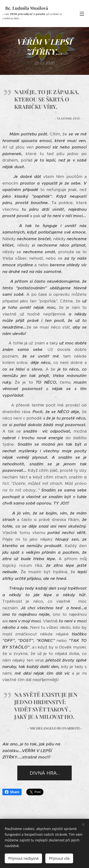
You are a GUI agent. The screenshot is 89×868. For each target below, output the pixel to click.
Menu (82, 14)
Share (12, 792)
